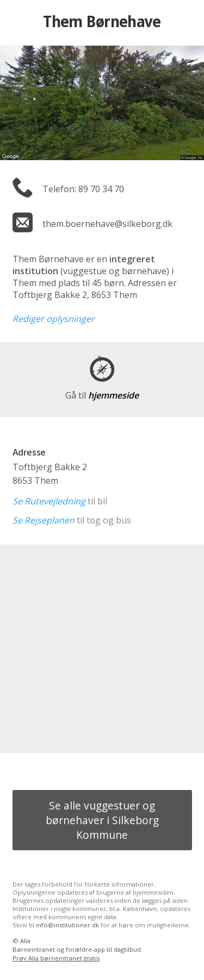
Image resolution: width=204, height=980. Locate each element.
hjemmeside (102, 395)
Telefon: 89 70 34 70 (83, 189)
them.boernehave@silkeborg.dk (107, 224)
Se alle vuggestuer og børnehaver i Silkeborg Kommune (102, 820)
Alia (25, 941)
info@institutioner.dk (67, 925)
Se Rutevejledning (49, 501)
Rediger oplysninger (54, 319)
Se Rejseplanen (44, 520)
